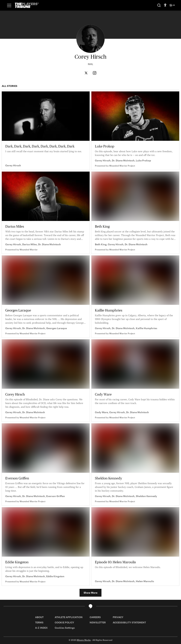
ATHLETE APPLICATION (69, 617)
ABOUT (39, 617)
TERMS (39, 622)
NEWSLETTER (98, 622)
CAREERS (95, 617)
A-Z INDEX (41, 628)
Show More (90, 593)
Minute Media (84, 640)
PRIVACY (118, 617)
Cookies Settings (65, 628)
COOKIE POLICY (64, 622)
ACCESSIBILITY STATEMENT (129, 622)
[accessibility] (165, 5)
